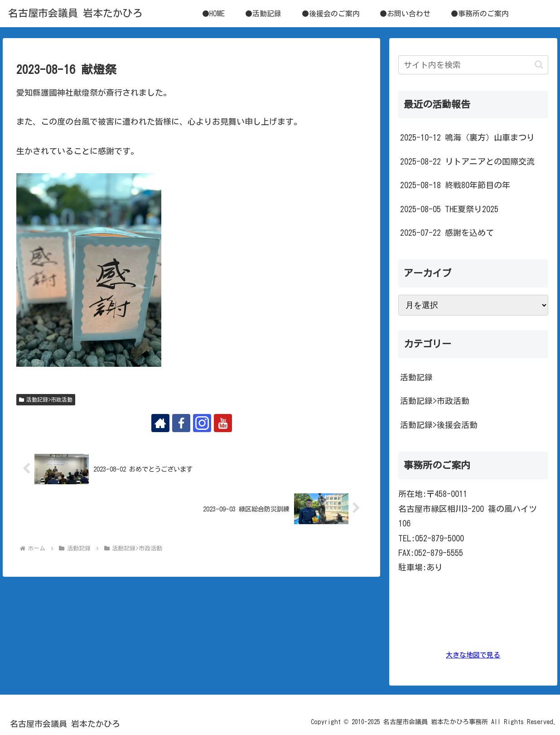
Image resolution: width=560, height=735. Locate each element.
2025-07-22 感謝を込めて (447, 233)
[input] (473, 65)
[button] (539, 65)
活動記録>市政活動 (46, 400)
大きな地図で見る (473, 655)
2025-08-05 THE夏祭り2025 (449, 209)
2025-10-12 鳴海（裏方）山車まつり (467, 137)
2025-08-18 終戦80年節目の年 (455, 185)
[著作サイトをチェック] (160, 423)
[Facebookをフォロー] (181, 423)
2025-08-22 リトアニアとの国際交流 (467, 161)
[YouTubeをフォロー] (223, 423)
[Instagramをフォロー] (202, 423)
